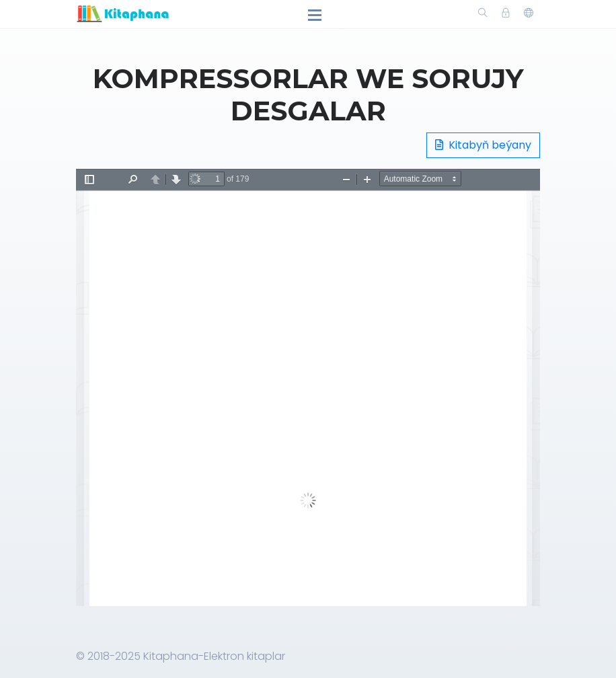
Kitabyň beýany (483, 145)
